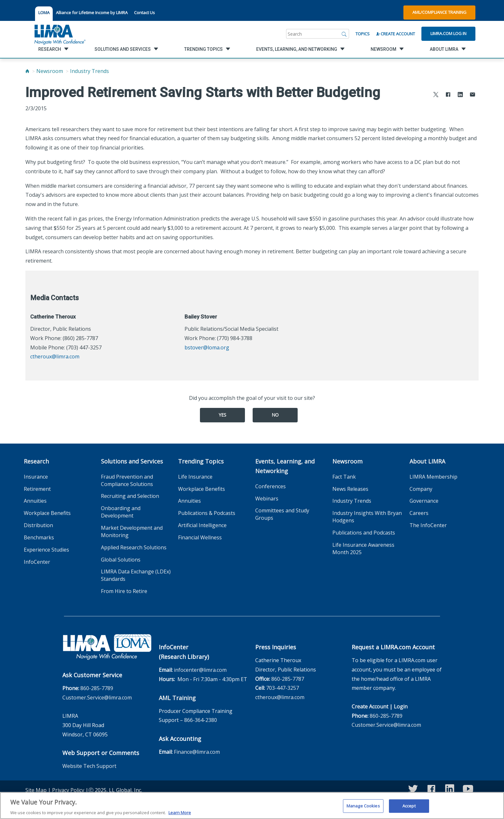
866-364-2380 (201, 720)
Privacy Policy (68, 790)
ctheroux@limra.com (55, 356)
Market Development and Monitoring (132, 531)
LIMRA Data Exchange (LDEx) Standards (136, 575)
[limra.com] (59, 34)
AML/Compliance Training (439, 12)
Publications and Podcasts (364, 533)
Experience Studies (46, 550)
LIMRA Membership (433, 477)
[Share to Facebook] (448, 95)
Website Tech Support (89, 766)
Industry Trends (90, 71)
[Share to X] (436, 95)
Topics (363, 34)
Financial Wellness (200, 537)
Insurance (36, 477)
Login (401, 706)
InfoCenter (37, 562)
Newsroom (50, 71)
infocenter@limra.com (200, 670)
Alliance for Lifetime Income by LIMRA (92, 13)
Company (421, 489)
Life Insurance (195, 477)
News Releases (350, 489)
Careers (419, 513)
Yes (222, 415)
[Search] (344, 34)
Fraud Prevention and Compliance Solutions (127, 480)
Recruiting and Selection (130, 496)
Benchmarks (39, 537)
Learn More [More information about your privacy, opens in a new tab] (180, 815)
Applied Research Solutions (134, 547)
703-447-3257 (283, 688)
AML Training (177, 698)
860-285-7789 (97, 688)
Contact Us (144, 13)
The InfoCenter (428, 525)
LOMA (44, 13)
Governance (424, 501)
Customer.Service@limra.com (97, 697)
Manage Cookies (363, 809)
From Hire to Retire (124, 591)
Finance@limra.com (197, 752)
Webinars (267, 499)
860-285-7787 (288, 679)
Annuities (35, 501)
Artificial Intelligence (202, 525)
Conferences (270, 486)
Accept (409, 809)
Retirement (37, 489)
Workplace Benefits (47, 513)
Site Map (36, 790)
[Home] (27, 71)
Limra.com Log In (448, 33)
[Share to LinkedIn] (460, 95)
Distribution (38, 525)
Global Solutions (121, 560)
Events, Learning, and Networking (285, 466)
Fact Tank (344, 477)
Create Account (396, 34)
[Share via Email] (473, 95)
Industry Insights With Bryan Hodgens (367, 517)
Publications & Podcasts (207, 513)
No (275, 415)
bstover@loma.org (207, 347)
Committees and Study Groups (282, 514)
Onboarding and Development (121, 512)
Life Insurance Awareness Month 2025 (363, 549)
